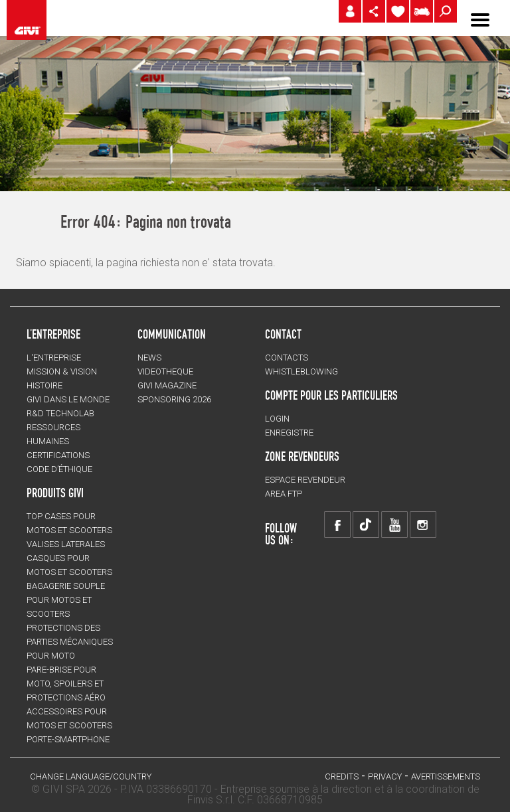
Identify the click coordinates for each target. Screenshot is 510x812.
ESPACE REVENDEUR (305, 480)
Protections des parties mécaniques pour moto (70, 642)
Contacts (287, 358)
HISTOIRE (44, 385)
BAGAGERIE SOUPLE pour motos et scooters (66, 600)
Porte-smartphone (68, 739)
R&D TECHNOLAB (60, 413)
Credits (342, 776)
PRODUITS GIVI (55, 493)
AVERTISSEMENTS (446, 776)
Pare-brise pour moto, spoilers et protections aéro (66, 684)
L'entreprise (54, 358)
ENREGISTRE (289, 433)
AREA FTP (284, 494)
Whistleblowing (301, 371)
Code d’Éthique (59, 469)
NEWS (149, 358)
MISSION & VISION (62, 371)
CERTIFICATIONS (58, 455)
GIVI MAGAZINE (167, 385)
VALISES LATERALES (66, 544)
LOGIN (277, 419)
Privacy (385, 776)
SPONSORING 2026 (174, 399)
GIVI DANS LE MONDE (68, 399)
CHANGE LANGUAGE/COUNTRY (91, 776)
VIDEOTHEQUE (165, 371)
